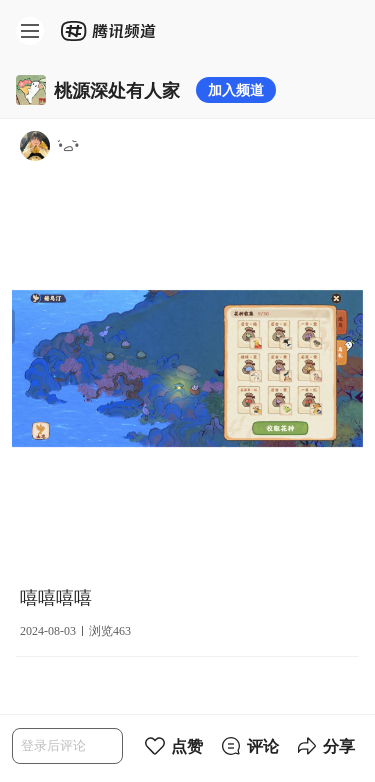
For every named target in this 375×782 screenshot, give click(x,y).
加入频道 (236, 89)
